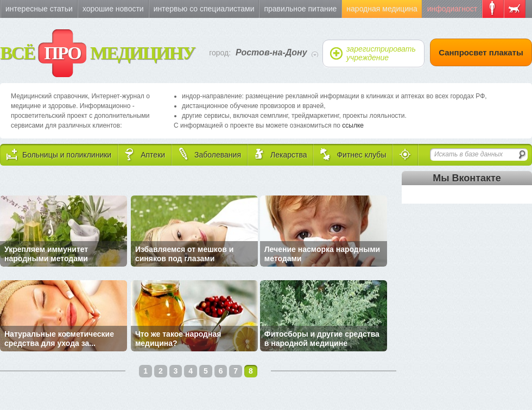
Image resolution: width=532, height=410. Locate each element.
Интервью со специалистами (204, 9)
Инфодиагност (452, 9)
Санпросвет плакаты (481, 52)
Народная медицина (382, 9)
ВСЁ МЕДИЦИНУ (97, 53)
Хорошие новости (113, 9)
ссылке (353, 125)
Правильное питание (300, 9)
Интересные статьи (39, 9)
